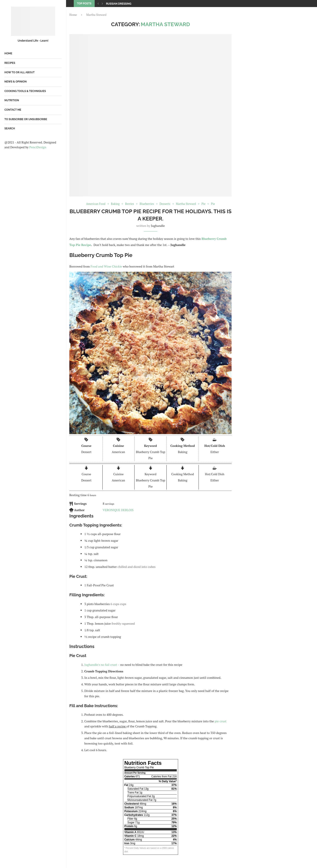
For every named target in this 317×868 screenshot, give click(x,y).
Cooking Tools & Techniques (25, 91)
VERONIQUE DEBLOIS (118, 510)
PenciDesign (38, 147)
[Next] (102, 4)
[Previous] (98, 4)
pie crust (220, 721)
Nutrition (12, 100)
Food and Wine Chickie (107, 266)
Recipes (10, 63)
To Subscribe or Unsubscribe (26, 119)
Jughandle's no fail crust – (102, 665)
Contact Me (13, 110)
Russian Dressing (119, 4)
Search (10, 128)
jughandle (158, 226)
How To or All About (19, 72)
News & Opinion (16, 82)
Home (8, 53)
